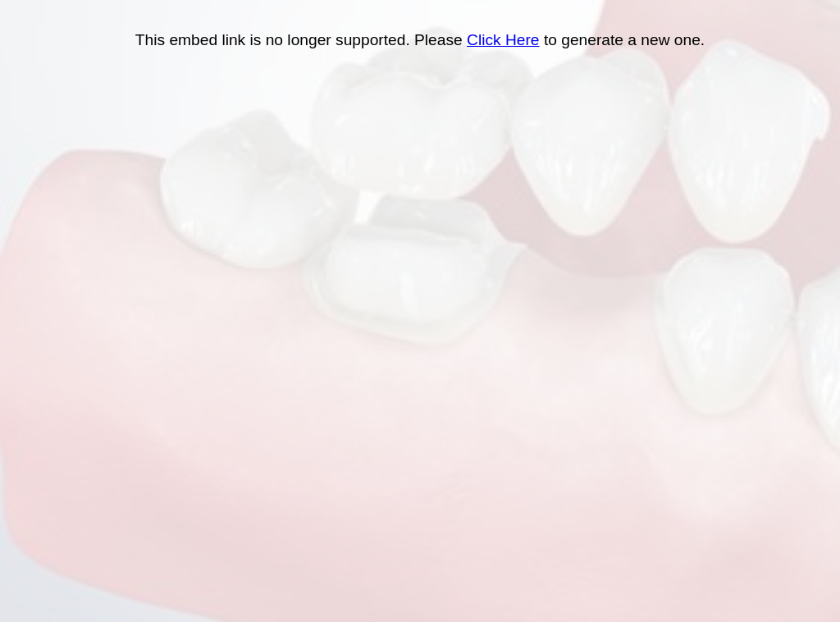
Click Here (503, 40)
